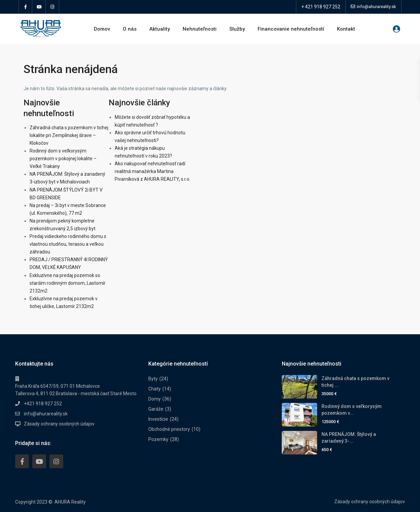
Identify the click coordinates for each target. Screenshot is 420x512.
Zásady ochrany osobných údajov (59, 424)
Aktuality (160, 29)
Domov (102, 29)
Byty (153, 379)
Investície (158, 419)
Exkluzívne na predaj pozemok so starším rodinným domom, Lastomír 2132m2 (68, 283)
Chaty (155, 389)
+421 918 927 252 (43, 404)
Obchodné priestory (169, 429)
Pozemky (158, 439)
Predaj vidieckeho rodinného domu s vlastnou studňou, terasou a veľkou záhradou (68, 244)
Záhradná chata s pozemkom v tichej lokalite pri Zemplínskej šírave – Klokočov (69, 135)
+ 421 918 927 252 (321, 7)
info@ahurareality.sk (46, 414)
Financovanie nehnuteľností (291, 29)
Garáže (156, 409)
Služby (237, 29)
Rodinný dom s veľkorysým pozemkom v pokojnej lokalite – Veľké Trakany (63, 159)
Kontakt (346, 29)
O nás (130, 29)
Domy (155, 399)
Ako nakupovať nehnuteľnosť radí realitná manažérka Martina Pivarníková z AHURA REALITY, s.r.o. (152, 171)
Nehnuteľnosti (200, 29)
